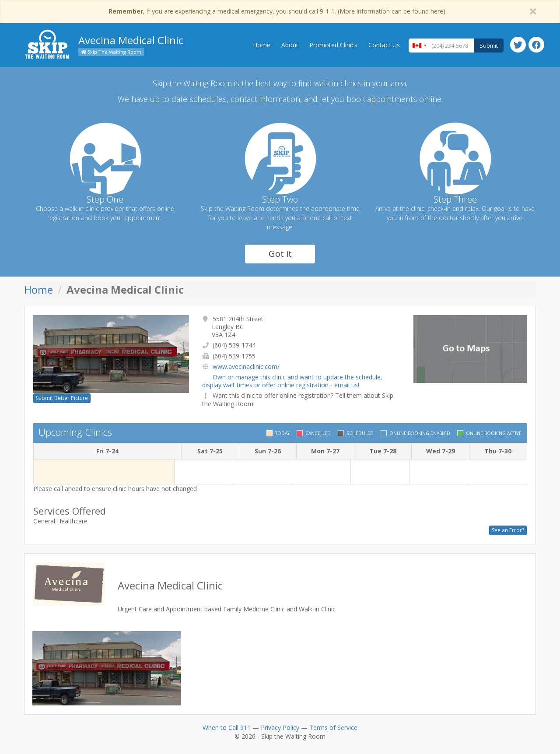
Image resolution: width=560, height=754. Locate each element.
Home (262, 45)
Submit (489, 46)
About (290, 45)
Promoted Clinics (333, 45)
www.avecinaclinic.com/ (246, 366)
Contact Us (384, 45)
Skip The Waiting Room (111, 52)
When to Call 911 (227, 728)
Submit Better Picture (62, 398)
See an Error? (508, 530)
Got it (280, 254)
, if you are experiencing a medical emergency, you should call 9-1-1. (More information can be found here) (277, 11)
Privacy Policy (280, 728)
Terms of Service (333, 728)
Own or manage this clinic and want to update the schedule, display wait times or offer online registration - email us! (292, 381)
